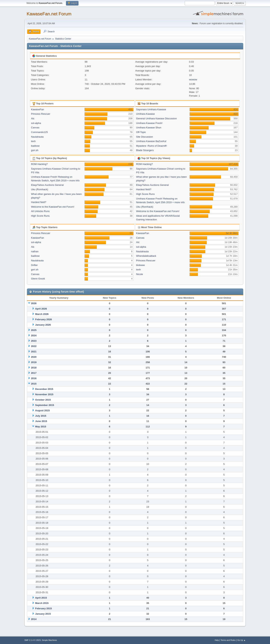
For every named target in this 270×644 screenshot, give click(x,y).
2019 (34, 362)
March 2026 (42, 314)
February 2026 (43, 319)
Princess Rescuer (41, 114)
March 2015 (42, 603)
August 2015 (42, 410)
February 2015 (43, 608)
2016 (34, 378)
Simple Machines (49, 640)
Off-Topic (141, 132)
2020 (34, 357)
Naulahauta (37, 137)
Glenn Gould (38, 279)
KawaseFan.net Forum (49, 14)
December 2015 (44, 389)
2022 (34, 346)
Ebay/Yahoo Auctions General (47, 185)
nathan (35, 251)
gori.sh (35, 150)
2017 (34, 373)
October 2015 (43, 400)
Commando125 (39, 132)
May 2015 (41, 427)
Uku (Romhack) (40, 189)
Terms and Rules (228, 640)
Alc (33, 118)
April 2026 (41, 309)
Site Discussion (145, 137)
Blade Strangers (145, 150)
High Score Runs (40, 216)
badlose (35, 146)
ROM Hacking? (39, 164)
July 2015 (41, 416)
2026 (34, 303)
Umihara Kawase (146, 114)
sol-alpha (36, 123)
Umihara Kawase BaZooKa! (151, 141)
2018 (34, 368)
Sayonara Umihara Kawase (151, 109)
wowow (193, 80)
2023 (34, 341)
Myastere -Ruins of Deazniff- (152, 146)
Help (217, 640)
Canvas (35, 128)
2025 (34, 330)
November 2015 (44, 394)
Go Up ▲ (242, 640)
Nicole (140, 274)
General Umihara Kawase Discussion (157, 118)
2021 (34, 352)
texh (33, 141)
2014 (34, 619)
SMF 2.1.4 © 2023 (33, 640)
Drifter (34, 265)
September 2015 (45, 405)
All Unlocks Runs (40, 211)
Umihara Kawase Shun (149, 128)
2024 (34, 335)
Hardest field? (39, 202)
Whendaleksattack (146, 256)
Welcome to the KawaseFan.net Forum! (53, 207)
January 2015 (43, 614)
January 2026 (43, 325)
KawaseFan (37, 109)
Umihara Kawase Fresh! (149, 123)
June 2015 (41, 421)
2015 (34, 384)
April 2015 (41, 598)
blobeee (141, 265)
